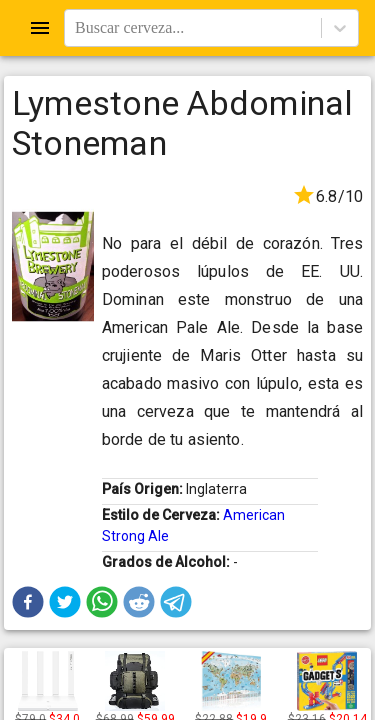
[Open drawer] (40, 28)
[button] (28, 602)
